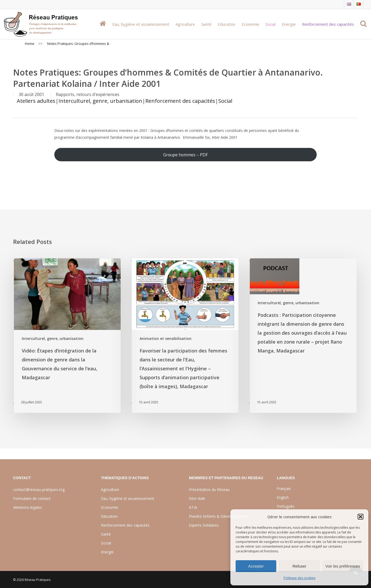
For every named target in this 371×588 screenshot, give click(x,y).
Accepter (256, 566)
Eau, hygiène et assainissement (128, 498)
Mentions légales (28, 507)
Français (284, 488)
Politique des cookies (300, 578)
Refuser (300, 566)
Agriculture (110, 490)
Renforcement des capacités (180, 101)
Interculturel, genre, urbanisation (100, 101)
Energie (107, 552)
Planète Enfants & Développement (218, 516)
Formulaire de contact (32, 498)
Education (109, 516)
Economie (110, 507)
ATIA (193, 507)
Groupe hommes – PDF (185, 155)
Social (225, 101)
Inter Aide (197, 498)
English (283, 497)
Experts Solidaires (204, 525)
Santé (106, 534)
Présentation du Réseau (209, 490)
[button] (361, 517)
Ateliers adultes (36, 101)
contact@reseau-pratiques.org (39, 490)
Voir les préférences (343, 566)
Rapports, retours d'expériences (88, 94)
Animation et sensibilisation (166, 338)
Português (286, 506)
